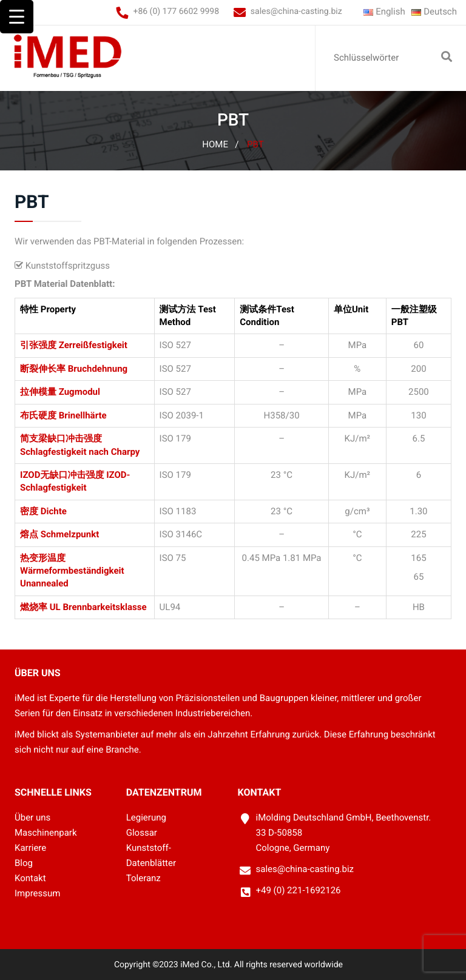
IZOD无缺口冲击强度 (62, 475)
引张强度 (38, 345)
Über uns (32, 817)
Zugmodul (79, 392)
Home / (220, 144)
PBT (255, 144)
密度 (29, 511)
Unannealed (44, 583)
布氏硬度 (38, 415)
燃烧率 (34, 607)
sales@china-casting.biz (296, 12)
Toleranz (144, 878)
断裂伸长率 (43, 369)
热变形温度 (43, 558)
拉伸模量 (38, 392)
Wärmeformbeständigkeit (72, 571)
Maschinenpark (46, 833)
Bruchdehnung (98, 369)
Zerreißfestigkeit (93, 345)
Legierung (146, 817)
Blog (24, 863)
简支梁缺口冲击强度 (61, 438)
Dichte (54, 511)
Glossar (142, 833)
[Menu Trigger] (17, 17)
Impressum (37, 893)
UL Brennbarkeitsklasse (98, 607)
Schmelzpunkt (70, 534)
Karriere (30, 848)
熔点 (29, 534)
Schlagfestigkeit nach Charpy (80, 452)
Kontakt (30, 878)
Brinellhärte (83, 415)
